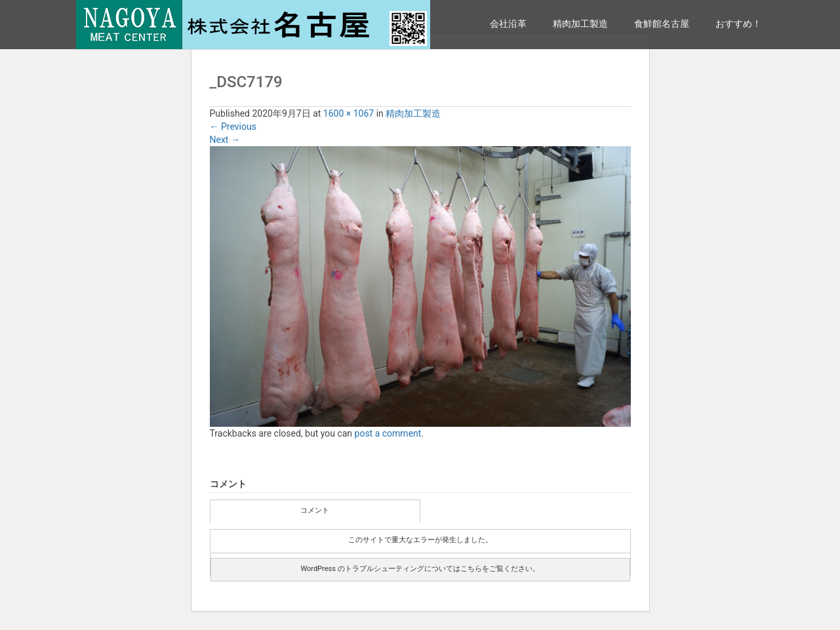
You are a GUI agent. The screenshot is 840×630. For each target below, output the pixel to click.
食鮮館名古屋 (662, 24)
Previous (233, 127)
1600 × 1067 (349, 113)
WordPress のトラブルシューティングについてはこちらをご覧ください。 (420, 569)
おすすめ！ (738, 24)
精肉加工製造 (580, 24)
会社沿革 (508, 24)
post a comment (388, 433)
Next (225, 140)
